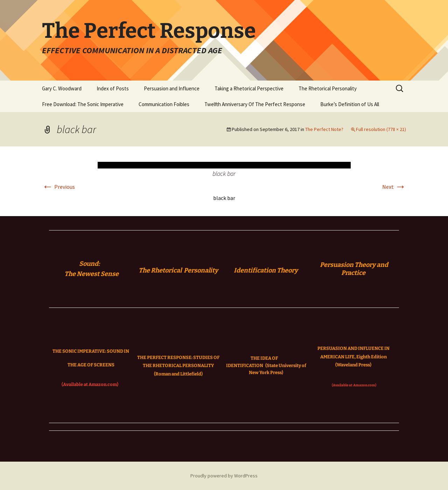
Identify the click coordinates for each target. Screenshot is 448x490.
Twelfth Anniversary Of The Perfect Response (255, 104)
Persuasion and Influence (172, 88)
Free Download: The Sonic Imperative (83, 104)
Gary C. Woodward (62, 88)
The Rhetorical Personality (328, 88)
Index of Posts (113, 88)
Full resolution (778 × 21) (381, 129)
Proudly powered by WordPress (224, 476)
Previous (58, 187)
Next (394, 187)
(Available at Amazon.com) (90, 384)
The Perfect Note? (324, 129)
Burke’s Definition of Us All (350, 104)
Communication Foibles (164, 104)
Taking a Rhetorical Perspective (249, 88)
